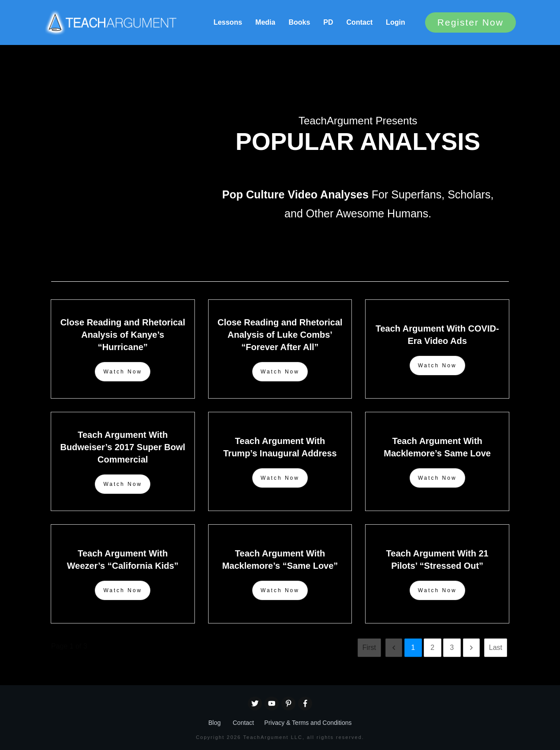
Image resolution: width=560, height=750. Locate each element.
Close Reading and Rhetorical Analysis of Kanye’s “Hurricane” (123, 335)
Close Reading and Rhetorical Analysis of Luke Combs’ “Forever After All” (280, 335)
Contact (243, 723)
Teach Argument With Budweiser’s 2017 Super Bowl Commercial (123, 447)
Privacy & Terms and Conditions (308, 723)
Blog (214, 723)
